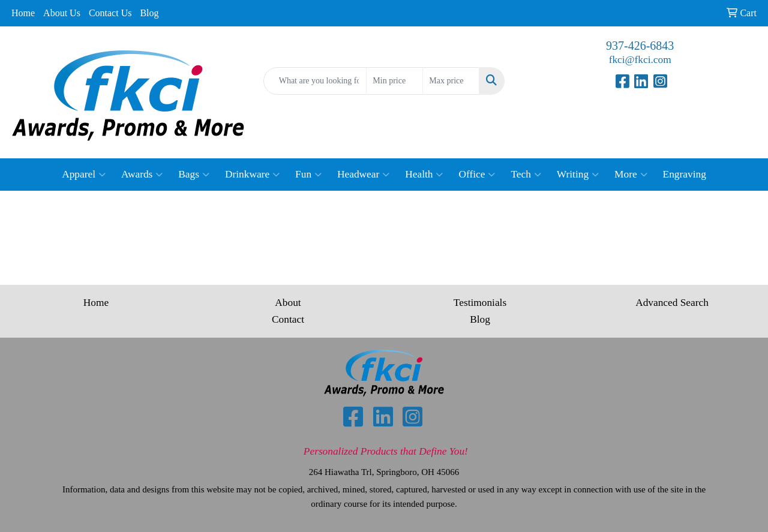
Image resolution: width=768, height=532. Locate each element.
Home (23, 13)
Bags (194, 175)
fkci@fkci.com (640, 60)
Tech (526, 175)
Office (477, 175)
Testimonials (480, 303)
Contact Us (110, 13)
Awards (142, 175)
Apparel (84, 175)
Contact (288, 319)
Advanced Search (672, 303)
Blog (149, 13)
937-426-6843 (640, 46)
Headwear (363, 175)
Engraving (685, 174)
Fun (308, 175)
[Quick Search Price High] (451, 81)
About (288, 303)
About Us (62, 13)
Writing (578, 175)
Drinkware (252, 175)
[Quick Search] (315, 81)
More (631, 175)
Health (424, 175)
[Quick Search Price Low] (394, 81)
